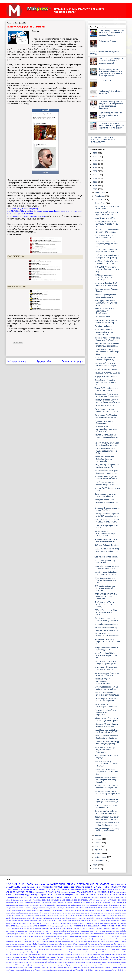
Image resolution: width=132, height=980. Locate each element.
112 (54, 908)
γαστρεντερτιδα (65, 941)
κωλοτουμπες (42, 954)
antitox (13, 913)
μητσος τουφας (18, 890)
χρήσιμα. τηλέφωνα (48, 970)
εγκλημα (51, 944)
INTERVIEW (96, 887)
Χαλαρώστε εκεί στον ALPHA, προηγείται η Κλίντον (107, 213)
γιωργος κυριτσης (12, 944)
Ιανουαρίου (100, 861)
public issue (93, 895)
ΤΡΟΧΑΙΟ (56, 892)
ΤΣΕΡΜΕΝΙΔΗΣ (108, 903)
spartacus (39, 918)
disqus (52, 913)
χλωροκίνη (38, 970)
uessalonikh (90, 918)
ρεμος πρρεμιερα (64, 962)
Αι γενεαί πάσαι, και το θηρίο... (107, 624)
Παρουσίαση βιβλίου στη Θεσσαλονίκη (105, 562)
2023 (95, 164)
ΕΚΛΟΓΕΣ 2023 (83, 900)
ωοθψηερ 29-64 (84, 970)
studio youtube (48, 918)
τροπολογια (37, 967)
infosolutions (10, 916)
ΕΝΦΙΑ (8, 926)
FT (125, 908)
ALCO (98, 908)
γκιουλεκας (22, 944)
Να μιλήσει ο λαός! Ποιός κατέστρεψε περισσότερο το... (106, 655)
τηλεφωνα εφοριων (12, 967)
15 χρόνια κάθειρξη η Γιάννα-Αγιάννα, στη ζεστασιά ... (106, 725)
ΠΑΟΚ (124, 887)
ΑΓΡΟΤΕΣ (58, 887)
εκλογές (61, 944)
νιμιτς (33, 908)
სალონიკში (118, 970)
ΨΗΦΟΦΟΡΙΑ (90, 934)
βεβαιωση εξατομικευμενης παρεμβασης (28, 941)
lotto (45, 916)
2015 (95, 865)
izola (16, 916)
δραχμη (40, 944)
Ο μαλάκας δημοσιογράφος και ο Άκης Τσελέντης (107, 509)
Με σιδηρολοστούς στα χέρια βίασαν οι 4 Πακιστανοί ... (106, 472)
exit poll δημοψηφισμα (93, 913)
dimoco (47, 913)
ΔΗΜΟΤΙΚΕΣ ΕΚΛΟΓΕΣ (90, 892)
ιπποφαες (92, 949)
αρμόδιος (63, 939)
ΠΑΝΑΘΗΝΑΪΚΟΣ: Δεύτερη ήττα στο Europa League (106, 365)
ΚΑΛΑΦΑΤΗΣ (65, 890)
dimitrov (13, 900)
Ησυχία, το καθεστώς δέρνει (106, 369)
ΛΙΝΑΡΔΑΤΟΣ (103, 884)
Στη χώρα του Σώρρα (103, 326)
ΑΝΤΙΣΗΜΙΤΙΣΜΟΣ (74, 921)
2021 (95, 171)
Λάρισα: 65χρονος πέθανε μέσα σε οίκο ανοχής (105, 296)
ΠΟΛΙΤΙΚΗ (9, 931)
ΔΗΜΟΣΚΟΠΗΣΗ (56, 884)
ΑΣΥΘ (48, 900)
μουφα (87, 887)
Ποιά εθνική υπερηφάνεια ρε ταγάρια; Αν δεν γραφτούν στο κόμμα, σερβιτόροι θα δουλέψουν (111, 105)
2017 (95, 186)
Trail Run (102, 910)
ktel (19, 916)
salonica (19, 918)
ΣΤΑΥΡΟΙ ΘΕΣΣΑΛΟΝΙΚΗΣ (76, 903)
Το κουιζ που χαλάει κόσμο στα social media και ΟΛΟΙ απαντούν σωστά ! (111, 61)
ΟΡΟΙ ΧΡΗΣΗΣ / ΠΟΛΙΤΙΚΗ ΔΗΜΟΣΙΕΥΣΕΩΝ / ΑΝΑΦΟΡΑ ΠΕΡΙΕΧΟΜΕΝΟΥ (103, 140)
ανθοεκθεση (19, 895)
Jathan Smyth (31, 910)
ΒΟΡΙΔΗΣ (47, 923)
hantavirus (123, 913)
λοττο (74, 954)
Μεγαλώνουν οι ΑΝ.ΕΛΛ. (105, 218)
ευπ (73, 947)
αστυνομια (64, 905)
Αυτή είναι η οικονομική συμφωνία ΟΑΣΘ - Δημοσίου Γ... (107, 642)
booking (22, 913)
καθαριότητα (21, 952)
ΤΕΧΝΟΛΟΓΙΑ (91, 903)
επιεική (55, 947)
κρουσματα (43, 887)
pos (72, 887)
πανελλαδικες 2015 (52, 960)
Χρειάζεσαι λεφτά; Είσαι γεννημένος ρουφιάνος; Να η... (106, 502)
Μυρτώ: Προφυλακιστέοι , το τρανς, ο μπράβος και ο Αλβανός (110, 115)
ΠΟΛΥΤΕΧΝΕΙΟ (19, 931)
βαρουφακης (104, 939)
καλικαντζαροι (30, 952)
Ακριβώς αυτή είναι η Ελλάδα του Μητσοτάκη (111, 92)
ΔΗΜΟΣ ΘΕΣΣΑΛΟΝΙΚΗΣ (69, 900)
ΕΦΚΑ (119, 887)
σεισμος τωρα (91, 962)
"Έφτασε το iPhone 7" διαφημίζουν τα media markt (107, 635)
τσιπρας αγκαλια (58, 967)
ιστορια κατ (105, 949)
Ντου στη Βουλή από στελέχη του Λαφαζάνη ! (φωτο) (107, 743)
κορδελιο (9, 954)
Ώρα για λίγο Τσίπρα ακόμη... (106, 557)
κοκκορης (109, 952)
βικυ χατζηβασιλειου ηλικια (77, 905)
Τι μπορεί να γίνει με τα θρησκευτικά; (104, 422)
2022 (95, 168)
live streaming (31, 916)
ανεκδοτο (27, 905)
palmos (81, 895)
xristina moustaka (121, 918)
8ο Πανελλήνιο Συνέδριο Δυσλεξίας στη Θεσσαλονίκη (107, 694)
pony (119, 916)
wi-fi (102, 918)
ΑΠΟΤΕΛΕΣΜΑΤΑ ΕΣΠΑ (38, 900)
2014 (95, 869)
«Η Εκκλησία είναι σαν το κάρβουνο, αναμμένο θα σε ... (106, 244)
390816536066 (90, 908)
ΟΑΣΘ (30, 884)
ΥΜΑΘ (38, 934)
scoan (24, 918)
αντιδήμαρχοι (64, 936)
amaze (8, 913)
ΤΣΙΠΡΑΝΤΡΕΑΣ (30, 934)
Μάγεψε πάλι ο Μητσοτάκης (106, 376)
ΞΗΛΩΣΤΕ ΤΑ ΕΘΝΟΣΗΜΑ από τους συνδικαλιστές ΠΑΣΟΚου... (106, 780)
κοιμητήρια (85, 952)
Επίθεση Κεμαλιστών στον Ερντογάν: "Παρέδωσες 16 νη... (106, 224)
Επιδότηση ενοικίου (22, 926)
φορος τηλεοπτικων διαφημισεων (37, 890)
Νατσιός (100, 929)
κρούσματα (28, 954)
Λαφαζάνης (45, 929)
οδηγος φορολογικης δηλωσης (102, 957)
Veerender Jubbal (120, 910)
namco (62, 916)
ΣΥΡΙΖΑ (49, 892)
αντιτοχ (92, 936)
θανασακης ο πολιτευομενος (34, 949)
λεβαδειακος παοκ (58, 954)
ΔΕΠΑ (80, 923)
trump (80, 918)
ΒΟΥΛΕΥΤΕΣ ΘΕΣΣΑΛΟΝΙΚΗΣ (61, 923)
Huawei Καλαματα (120, 897)
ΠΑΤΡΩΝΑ (115, 929)
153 (67, 908)
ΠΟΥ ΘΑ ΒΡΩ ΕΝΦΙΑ (32, 931)
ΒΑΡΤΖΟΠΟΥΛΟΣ (28, 923)
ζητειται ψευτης (111, 947)
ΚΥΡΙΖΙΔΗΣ (113, 895)
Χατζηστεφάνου (58, 934)
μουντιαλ (42, 892)
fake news (104, 913)
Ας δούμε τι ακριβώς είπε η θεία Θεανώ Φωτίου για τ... (106, 540)
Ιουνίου (98, 843)
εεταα (56, 944)
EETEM (121, 908)
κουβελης (15, 954)
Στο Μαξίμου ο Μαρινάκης (105, 406)
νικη (76, 957)
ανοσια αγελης (35, 905)
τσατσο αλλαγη (46, 967)
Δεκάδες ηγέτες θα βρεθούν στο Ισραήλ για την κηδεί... (106, 573)
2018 (95, 182)
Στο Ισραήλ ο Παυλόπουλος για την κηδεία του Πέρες (106, 416)
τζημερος (49, 908)
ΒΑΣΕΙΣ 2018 (39, 923)
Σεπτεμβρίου (100, 203)
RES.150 (51, 910)
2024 (95, 160)
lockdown (39, 916)
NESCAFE (40, 910)
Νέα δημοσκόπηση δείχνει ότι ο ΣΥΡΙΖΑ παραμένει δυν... (107, 515)
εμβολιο (114, 944)
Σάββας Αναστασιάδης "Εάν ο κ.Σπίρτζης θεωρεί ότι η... (107, 824)
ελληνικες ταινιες (105, 944)
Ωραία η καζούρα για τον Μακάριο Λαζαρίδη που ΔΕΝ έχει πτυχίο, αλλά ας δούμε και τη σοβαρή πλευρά (111, 72)
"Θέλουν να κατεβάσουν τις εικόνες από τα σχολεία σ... (106, 629)
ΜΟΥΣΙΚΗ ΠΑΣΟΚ (76, 929)
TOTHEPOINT (80, 910)
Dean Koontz (113, 908)
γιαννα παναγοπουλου (108, 941)
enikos (57, 913)
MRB (8, 892)
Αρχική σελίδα (44, 361)
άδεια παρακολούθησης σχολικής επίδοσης (109, 934)
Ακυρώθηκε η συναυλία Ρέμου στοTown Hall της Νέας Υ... (107, 731)
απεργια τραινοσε (121, 936)
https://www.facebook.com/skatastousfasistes (26, 216)
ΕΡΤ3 (13, 926)
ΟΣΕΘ (31, 892)
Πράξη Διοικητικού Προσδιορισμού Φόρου (42, 903)
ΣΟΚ (88, 931)
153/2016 (72, 908)
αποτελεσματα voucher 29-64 (50, 905)
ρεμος (55, 962)
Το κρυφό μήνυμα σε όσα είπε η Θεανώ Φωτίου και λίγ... (107, 521)
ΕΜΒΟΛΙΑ (113, 923)
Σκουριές (15, 934)
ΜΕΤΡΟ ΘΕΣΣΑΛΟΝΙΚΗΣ (28, 897)
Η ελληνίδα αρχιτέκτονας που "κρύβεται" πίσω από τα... (107, 567)
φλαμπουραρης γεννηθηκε (93, 967)
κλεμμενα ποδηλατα (75, 952)
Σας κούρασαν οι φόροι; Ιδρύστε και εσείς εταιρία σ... (107, 410)
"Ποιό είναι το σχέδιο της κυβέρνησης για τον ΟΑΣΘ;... (105, 604)
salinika (13, 918)
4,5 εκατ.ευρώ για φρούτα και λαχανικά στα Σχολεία (107, 251)
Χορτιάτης (67, 934)
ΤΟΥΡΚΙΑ (99, 903)
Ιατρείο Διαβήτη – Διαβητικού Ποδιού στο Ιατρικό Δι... (106, 700)
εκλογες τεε (68, 944)
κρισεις (28, 908)
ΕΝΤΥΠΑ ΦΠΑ (121, 923)
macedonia (40, 884)
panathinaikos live (90, 916)
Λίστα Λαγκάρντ (35, 929)
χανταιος (31, 970)
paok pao (104, 916)
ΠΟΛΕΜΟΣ (123, 929)
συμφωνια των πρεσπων (89, 897)
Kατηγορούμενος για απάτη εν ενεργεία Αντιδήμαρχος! (107, 495)
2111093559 (80, 908)
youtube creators (17, 921)
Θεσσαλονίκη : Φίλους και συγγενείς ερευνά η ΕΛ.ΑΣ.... (107, 662)
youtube (8, 921)
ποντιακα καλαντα (102, 960)
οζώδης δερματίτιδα (120, 957)
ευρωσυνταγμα (80, 947)
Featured (67, 887)
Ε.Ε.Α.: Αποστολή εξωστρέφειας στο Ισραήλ (106, 706)
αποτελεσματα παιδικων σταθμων (17, 939)
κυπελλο (34, 954)
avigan (8, 900)
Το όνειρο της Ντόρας (107, 41)
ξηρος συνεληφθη (84, 957)
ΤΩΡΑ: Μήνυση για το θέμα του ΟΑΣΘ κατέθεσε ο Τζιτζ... (106, 612)
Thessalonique (94, 910)
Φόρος (43, 934)
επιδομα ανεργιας (30, 947)
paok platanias (112, 916)
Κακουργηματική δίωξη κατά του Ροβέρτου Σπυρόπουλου (107, 395)
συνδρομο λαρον (45, 965)
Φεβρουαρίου (101, 857)
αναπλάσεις (42, 936)
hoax (76, 895)
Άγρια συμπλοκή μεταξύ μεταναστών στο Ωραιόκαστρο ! (104, 311)
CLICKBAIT (104, 908)
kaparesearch (24, 900)
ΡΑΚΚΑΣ (83, 931)
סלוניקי (107, 970)
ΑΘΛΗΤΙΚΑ (53, 921)
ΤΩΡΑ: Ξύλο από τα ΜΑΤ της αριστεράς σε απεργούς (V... (107, 801)
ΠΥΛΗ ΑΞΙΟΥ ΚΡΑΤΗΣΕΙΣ (49, 931)
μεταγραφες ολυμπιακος (84, 954)
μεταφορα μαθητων (111, 954)
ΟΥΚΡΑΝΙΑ (107, 929)
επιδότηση (48, 947)
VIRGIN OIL (110, 910)
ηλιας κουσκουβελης (16, 949)
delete (51, 887)
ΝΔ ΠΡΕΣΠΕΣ (122, 900)
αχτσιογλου (88, 939)
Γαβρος (75, 923)
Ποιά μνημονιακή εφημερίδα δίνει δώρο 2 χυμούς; (106, 806)
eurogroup (68, 913)
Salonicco (68, 910)
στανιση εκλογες (121, 962)
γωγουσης (29, 944)
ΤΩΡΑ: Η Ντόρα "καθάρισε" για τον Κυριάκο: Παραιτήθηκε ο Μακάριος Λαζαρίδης (111, 33)
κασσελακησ (60, 952)
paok (98, 916)
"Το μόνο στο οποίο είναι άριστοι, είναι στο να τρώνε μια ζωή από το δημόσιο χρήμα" (111, 126)
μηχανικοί (9, 957)
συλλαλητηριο (32, 887)
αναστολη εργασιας (53, 936)
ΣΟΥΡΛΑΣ (93, 931)
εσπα (77, 897)
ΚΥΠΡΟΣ (103, 926)
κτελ (36, 892)
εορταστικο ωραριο (18, 947)
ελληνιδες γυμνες (93, 944)
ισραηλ (98, 949)
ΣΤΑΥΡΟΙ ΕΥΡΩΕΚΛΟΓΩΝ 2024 (108, 931)
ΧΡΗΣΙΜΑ (49, 934)
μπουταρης (66, 895)
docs (18, 900)
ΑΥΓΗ (119, 921)
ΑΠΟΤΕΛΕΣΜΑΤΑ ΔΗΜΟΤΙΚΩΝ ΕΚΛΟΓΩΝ (96, 921)
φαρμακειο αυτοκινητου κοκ (74, 967)
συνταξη (65, 965)
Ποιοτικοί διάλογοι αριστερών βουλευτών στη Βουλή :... (106, 737)
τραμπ (30, 967)
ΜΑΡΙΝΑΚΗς (112, 900)
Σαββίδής (123, 931)
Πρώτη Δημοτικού (106, 80)
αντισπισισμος (84, 936)
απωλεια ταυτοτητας (35, 939)
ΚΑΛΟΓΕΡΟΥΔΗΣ (79, 926)
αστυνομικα (76, 939)
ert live (62, 913)
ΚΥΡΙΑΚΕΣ (110, 926)
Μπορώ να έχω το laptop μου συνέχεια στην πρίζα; (107, 466)
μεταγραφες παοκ (98, 954)
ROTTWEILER (60, 910)
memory (57, 916)
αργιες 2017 (55, 939)
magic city (50, 916)
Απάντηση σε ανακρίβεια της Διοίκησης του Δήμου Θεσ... (107, 787)
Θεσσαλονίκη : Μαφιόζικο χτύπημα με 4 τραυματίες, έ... (106, 382)
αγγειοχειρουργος (17, 905)
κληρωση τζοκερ (114, 905)
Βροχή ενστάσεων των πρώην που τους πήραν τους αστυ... (107, 818)
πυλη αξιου (33, 962)
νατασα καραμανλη (52, 957)
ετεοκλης (69, 947)
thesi (67, 918)
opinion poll (80, 916)
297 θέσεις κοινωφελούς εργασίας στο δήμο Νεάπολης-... (105, 277)
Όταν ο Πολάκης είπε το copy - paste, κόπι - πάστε (107, 389)
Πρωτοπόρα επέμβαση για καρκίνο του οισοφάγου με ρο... (106, 437)
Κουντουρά (26, 929)
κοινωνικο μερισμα (68, 892)
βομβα (58, 941)
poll (103, 887)
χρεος (57, 970)
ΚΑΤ (98, 926)
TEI (73, 910)
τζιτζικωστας (108, 965)
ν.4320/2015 (41, 957)
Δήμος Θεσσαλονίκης (102, 923)
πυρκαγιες (41, 962)
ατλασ (82, 939)
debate (36, 913)
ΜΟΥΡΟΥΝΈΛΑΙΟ (62, 929)
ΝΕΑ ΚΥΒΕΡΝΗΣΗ (12, 903)
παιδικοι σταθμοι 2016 (37, 960)
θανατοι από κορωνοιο (65, 949)
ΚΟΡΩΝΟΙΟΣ (103, 895)
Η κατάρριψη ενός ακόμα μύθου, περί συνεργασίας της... (106, 303)
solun (34, 918)
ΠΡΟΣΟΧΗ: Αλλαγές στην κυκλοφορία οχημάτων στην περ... (107, 269)
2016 (95, 189)
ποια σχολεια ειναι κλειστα (87, 960)
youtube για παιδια (30, 921)
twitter (84, 918)
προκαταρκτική (40, 908)
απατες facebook (100, 936)
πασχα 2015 (74, 960)
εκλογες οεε (98, 890)
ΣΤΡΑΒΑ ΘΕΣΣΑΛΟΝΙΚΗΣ (80, 884)
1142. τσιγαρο (61, 908)
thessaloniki (73, 918)
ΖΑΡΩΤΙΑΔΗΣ (34, 926)
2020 (95, 175)
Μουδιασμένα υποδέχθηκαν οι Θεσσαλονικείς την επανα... (107, 478)
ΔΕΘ (58, 900)
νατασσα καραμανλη (67, 957)
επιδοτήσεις (41, 947)
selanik (29, 918)
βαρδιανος (96, 939)
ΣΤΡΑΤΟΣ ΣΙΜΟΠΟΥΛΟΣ (65, 897)
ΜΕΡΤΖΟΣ (22, 887)
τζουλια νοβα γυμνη (120, 965)
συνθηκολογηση (56, 965)
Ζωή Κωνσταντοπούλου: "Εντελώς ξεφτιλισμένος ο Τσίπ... (106, 451)
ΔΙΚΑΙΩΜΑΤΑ (86, 923)
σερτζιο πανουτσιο (103, 962)
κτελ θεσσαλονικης (54, 895)
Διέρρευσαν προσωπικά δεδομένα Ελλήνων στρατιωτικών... (104, 459)
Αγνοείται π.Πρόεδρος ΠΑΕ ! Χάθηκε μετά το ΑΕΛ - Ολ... (106, 284)
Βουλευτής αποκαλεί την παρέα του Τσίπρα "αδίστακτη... (105, 750)
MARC (78, 892)
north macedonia (119, 884)
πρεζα (124, 960)
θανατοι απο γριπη (50, 949)
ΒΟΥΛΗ (53, 900)
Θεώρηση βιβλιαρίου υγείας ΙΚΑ (61, 926)
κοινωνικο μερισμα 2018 (97, 952)
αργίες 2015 (47, 939)
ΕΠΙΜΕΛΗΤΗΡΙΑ (107, 892)
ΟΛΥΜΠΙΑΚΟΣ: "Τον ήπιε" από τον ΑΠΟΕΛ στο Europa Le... (107, 352)
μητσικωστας (122, 954)
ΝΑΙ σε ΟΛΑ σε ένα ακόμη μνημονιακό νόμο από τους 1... (106, 772)
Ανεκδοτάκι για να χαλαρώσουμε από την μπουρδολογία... (105, 533)
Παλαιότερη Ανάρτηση (72, 361)
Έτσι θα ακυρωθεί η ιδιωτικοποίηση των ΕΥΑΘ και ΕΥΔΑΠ (106, 764)
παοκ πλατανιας (64, 960)
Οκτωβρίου (100, 200)
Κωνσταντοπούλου (101, 900)
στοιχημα (22, 965)
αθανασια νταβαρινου (19, 936)
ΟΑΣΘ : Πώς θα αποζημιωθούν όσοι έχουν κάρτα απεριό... (106, 429)
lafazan (23, 916)
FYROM (52, 890)
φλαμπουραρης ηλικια (110, 967)
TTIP (87, 910)
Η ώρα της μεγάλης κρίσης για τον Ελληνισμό (107, 208)
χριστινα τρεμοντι (65, 970)
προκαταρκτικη (88, 890)
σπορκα (112, 962)
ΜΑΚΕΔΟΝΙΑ (11, 887)
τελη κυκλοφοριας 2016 (95, 965)
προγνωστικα (10, 962)
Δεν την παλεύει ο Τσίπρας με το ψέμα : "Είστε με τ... (107, 674)
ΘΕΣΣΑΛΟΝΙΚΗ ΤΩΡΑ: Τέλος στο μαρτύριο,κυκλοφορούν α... (107, 551)
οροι (28, 960)
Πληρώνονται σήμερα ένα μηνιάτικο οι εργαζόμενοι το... (107, 619)
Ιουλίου (98, 839)
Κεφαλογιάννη (17, 929)
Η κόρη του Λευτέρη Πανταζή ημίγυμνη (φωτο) (106, 649)
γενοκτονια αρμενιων (78, 941)
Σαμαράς (9, 934)
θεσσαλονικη (108, 890)
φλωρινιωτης (122, 967)
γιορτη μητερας (121, 941)
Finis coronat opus (102, 317)
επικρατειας (61, 947)
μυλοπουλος (32, 957)
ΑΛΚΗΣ (60, 921)
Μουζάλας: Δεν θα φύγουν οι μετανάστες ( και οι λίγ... (106, 262)
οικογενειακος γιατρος (13, 960)
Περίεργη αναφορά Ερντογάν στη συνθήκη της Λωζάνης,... (107, 401)
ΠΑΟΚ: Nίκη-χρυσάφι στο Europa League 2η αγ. (105, 359)
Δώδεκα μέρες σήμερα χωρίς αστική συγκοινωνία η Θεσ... (107, 719)
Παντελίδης (62, 931)
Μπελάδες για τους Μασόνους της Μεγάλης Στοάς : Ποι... (107, 345)
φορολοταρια (10, 970)
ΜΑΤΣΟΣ (53, 929)
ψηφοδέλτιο (75, 970)
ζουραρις (119, 947)
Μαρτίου (99, 853)
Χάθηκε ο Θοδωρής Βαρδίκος (107, 545)
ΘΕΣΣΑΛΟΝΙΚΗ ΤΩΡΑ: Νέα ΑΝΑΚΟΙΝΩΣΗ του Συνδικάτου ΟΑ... (106, 596)
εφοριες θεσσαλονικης (98, 947)
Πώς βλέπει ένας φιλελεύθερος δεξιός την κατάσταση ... (107, 322)
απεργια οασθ (30, 895)
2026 (95, 153)
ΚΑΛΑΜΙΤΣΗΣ (15, 884)
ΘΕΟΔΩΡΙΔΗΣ (45, 926)
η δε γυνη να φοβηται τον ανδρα (97, 905)
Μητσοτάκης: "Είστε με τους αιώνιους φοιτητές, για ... (106, 668)
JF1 (24, 910)
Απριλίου (99, 850)
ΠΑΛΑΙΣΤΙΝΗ (23, 903)
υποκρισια (103, 897)
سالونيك (112, 970)
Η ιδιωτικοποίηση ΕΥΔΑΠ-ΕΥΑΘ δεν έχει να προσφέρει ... (107, 794)
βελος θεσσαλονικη (49, 941)
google (117, 913)
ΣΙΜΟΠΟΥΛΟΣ (62, 903)
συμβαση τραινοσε (32, 965)
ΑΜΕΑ (65, 921)
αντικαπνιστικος (74, 936)
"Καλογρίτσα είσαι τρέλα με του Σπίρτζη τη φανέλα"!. (106, 812)
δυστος (46, 944)
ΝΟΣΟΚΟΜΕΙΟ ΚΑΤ (89, 929)
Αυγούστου (100, 835)
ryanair (8, 918)
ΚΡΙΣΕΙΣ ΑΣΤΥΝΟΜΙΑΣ (19, 892)
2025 (95, 157)
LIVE (72, 895)
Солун (92, 970)
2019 (95, 178)
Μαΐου (98, 846)
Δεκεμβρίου (100, 192)
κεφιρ (66, 952)
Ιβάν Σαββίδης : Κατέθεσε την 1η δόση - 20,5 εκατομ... (107, 231)
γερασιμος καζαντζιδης (93, 941)
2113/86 (111, 897)
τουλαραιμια (23, 967)
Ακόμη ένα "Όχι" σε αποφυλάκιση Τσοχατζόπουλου (102, 681)
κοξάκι (115, 952)
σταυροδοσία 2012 (12, 965)
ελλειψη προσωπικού (80, 944)
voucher (98, 918)
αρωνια (69, 939)
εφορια (88, 947)
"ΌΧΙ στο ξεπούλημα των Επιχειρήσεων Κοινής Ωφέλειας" (105, 588)
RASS (46, 910)
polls (86, 895)
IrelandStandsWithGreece (14, 910)
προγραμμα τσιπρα (22, 962)
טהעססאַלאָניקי (99, 970)
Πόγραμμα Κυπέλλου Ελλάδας (107, 373)
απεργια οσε (110, 936)
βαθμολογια (79, 887)
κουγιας (21, 954)
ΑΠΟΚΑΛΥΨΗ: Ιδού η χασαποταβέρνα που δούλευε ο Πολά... (104, 332)
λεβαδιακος (68, 954)
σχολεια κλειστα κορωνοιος (78, 965)
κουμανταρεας (20, 908)
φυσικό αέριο (24, 970)
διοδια (35, 944)
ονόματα (23, 960)
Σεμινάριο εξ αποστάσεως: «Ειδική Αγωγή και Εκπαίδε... (107, 483)
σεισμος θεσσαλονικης (78, 962)
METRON (123, 890)
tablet (63, 918)
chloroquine (29, 913)
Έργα (39, 921)
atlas (17, 913)
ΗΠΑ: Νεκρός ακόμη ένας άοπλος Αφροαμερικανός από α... (106, 580)
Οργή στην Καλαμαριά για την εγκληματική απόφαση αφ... (107, 256)
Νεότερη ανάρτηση (17, 361)
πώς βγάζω (49, 962)
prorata (124, 916)
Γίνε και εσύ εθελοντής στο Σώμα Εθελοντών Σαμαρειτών (105, 712)
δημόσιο (43, 895)
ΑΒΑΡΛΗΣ (45, 921)
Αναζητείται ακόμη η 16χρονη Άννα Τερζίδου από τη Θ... (107, 830)
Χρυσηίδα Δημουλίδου (78, 934)
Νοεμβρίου (100, 196)
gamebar (111, 913)
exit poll (82, 913)
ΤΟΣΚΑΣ (21, 934)
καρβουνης (39, 952)
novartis (73, 916)
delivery (41, 913)
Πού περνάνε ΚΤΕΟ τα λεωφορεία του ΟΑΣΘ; (105, 237)
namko (67, 916)
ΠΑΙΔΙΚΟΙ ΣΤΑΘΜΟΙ (47, 897)
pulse (58, 890)
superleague (57, 918)
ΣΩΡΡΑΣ (9, 890)
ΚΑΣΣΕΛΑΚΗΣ (91, 926)
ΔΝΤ (93, 923)
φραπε (17, 970)
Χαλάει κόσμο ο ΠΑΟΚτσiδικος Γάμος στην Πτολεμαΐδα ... (107, 339)
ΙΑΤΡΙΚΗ (92, 900)
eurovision (75, 913)
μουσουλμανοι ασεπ (20, 957)
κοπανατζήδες (122, 952)
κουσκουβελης (76, 890)
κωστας (49, 954)
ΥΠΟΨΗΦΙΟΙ (110, 887)
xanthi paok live (109, 918)
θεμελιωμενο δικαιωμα (81, 949)
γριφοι (38, 895)
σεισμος (116, 890)
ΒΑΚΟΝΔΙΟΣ (17, 923)
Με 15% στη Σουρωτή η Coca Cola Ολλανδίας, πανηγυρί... (107, 444)
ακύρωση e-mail (32, 936)
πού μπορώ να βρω (115, 960)
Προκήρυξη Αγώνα (73, 931)
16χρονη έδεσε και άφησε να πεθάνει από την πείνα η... (106, 688)
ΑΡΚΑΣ (114, 921)
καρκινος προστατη (49, 952)
